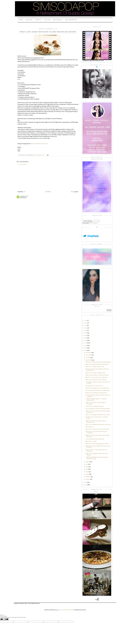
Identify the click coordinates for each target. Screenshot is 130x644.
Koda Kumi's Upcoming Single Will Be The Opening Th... (97, 370)
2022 (86, 323)
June (87, 467)
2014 (86, 343)
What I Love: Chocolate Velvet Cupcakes (96, 377)
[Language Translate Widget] (91, 221)
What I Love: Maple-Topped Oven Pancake (97, 364)
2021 (86, 325)
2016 (86, 338)
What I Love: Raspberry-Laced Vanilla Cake (97, 388)
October (88, 358)
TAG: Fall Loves (90, 427)
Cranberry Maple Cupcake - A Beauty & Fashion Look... (96, 400)
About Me (29, 20)
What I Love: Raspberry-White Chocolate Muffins (97, 454)
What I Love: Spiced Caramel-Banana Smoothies (96, 403)
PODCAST (47, 20)
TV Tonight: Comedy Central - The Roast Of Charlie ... (98, 383)
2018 (86, 333)
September (89, 360)
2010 (86, 482)
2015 (86, 340)
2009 (86, 485)
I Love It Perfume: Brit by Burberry (95, 439)
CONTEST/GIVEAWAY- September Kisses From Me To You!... (97, 458)
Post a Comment (23, 164)
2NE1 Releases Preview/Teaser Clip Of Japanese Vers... (96, 422)
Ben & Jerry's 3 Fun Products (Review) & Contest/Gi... (96, 432)
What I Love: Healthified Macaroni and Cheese (98, 425)
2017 (86, 335)
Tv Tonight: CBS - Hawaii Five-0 (94, 386)
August (88, 462)
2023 (86, 321)
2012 (86, 348)
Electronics (58, 20)
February (88, 477)
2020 (86, 328)
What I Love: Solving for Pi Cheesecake (96, 393)
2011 (86, 350)
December (89, 353)
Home (21, 20)
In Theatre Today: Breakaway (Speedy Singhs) (98, 362)
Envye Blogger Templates (66, 610)
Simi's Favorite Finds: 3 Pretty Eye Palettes (97, 375)
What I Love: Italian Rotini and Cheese (96, 380)
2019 (86, 330)
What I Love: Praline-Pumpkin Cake (95, 373)
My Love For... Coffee (91, 441)
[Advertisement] (48, 178)
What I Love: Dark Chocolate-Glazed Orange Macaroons (98, 412)
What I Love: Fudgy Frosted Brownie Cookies (98, 415)
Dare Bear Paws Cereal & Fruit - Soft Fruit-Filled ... (97, 418)
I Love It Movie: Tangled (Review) (94, 406)
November (89, 355)
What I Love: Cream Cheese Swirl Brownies (97, 429)
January (88, 479)
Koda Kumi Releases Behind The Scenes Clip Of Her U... (98, 447)
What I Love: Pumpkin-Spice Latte (95, 367)
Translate (93, 223)
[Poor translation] (6, 619)
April (87, 472)
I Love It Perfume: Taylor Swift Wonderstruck (98, 409)
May (87, 469)
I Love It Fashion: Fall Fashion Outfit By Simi (98, 391)
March (88, 474)
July (87, 464)
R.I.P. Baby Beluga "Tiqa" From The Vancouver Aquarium (98, 396)
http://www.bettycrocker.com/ (39, 144)
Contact (38, 20)
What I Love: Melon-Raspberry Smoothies (97, 444)
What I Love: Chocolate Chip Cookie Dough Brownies (97, 436)
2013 (86, 345)
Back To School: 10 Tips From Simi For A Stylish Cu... (96, 451)
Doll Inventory (71, 20)
